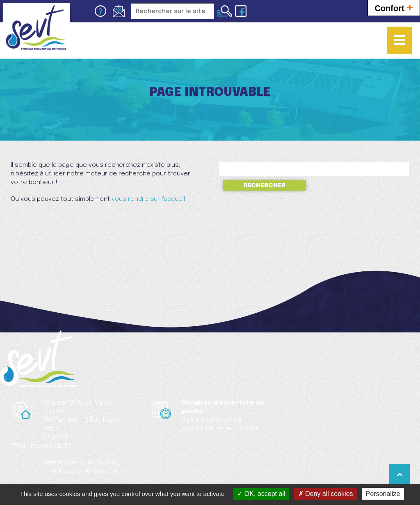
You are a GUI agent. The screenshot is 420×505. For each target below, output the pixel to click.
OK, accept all (261, 494)
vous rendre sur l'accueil (148, 199)
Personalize (383, 494)
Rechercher (265, 185)
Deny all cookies (326, 494)
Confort (394, 7)
